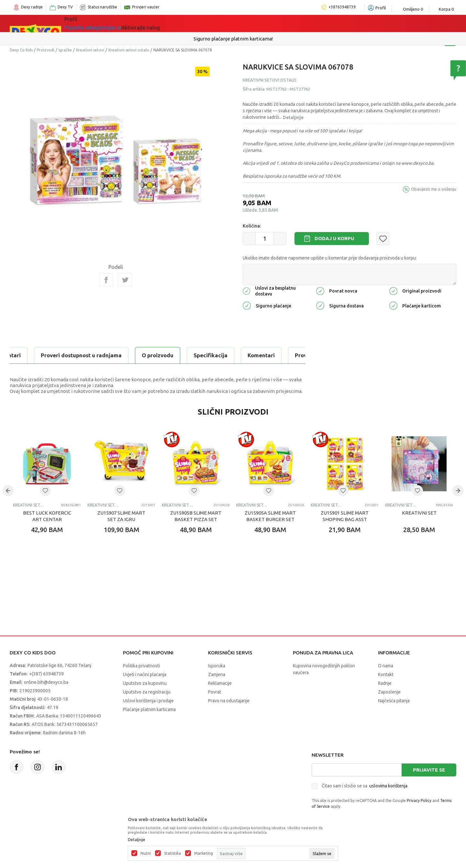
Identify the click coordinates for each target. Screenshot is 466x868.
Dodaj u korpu (334, 238)
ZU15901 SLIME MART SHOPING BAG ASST (345, 516)
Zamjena (217, 674)
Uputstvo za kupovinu (145, 683)
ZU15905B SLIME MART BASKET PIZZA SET (196, 516)
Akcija (207, 23)
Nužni (146, 853)
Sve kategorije (91, 23)
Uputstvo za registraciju (147, 692)
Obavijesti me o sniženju (434, 189)
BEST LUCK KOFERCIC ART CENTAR (47, 516)
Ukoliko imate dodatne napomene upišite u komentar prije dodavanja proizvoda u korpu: (330, 258)
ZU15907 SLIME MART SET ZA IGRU (121, 516)
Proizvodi (46, 50)
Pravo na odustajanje (229, 701)
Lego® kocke (171, 23)
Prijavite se (429, 770)
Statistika (172, 853)
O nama (386, 666)
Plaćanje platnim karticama (149, 709)
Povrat (215, 692)
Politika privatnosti (141, 666)
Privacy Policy (419, 801)
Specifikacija (89, 355)
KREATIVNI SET (419, 513)
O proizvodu (36, 355)
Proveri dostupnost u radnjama (213, 355)
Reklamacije (220, 683)
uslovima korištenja (388, 786)
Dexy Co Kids (21, 50)
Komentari (139, 355)
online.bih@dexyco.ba (46, 682)
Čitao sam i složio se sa (365, 786)
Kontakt (386, 674)
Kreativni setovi (90, 50)
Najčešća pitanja (394, 701)
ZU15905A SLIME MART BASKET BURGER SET (270, 516)
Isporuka (217, 666)
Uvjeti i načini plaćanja (145, 674)
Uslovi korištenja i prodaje (148, 701)
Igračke (133, 23)
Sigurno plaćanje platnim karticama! (233, 39)
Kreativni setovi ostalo (129, 50)
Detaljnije (293, 117)
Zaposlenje (389, 692)
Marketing (204, 853)
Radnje (385, 683)
